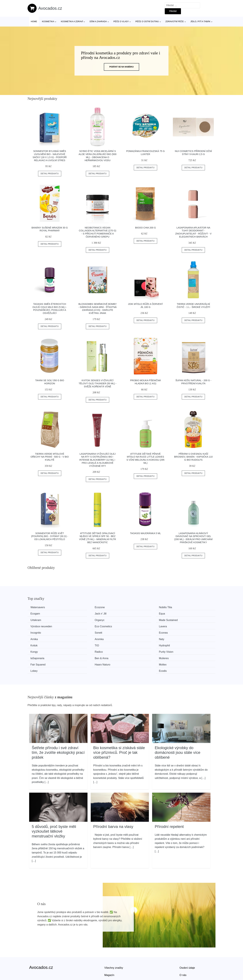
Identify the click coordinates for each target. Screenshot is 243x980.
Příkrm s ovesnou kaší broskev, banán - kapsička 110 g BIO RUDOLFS (193, 457)
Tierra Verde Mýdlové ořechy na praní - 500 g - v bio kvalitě (50, 457)
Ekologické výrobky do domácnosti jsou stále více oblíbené (177, 731)
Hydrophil (37, 638)
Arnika (180, 626)
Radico (132, 638)
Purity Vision (183, 638)
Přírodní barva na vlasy (113, 805)
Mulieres (133, 644)
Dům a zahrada (98, 21)
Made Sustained (41, 619)
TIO (178, 632)
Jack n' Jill (37, 613)
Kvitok (132, 632)
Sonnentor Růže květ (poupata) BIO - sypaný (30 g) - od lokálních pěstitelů (50, 536)
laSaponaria (38, 644)
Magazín (109, 954)
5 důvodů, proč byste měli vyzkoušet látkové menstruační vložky (54, 810)
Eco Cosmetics (137, 619)
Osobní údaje (187, 946)
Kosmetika (48, 21)
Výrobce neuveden (91, 619)
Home (34, 21)
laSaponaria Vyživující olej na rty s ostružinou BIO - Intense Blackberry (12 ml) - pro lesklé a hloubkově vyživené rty (98, 460)
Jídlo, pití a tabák (200, 21)
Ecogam (181, 607)
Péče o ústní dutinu (147, 21)
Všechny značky (114, 946)
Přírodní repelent (169, 805)
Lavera (180, 619)
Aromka (36, 632)
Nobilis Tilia (135, 607)
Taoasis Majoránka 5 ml (145, 533)
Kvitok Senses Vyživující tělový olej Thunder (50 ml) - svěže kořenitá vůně (97, 383)
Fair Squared (184, 644)
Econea (132, 626)
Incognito (37, 626)
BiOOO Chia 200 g (145, 228)
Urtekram (133, 613)
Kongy (84, 638)
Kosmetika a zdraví (72, 21)
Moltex (84, 650)
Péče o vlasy (121, 21)
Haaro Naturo (39, 650)
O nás (183, 954)
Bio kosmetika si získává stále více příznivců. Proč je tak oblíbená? (119, 731)
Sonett (84, 626)
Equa (83, 613)
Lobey (132, 650)
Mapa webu (111, 961)
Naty (83, 632)
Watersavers (39, 607)
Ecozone (85, 607)
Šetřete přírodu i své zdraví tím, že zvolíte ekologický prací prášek (58, 731)
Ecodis (180, 650)
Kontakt (184, 961)
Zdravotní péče (175, 21)
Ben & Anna (87, 644)
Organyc (181, 613)
